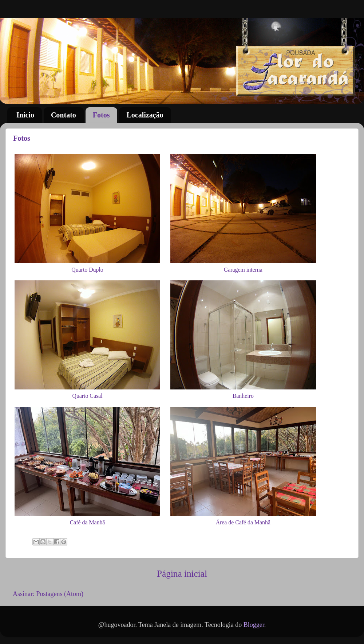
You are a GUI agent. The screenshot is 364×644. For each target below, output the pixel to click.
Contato (64, 115)
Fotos (101, 115)
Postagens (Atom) (60, 594)
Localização (145, 115)
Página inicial (182, 574)
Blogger (254, 625)
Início (25, 115)
